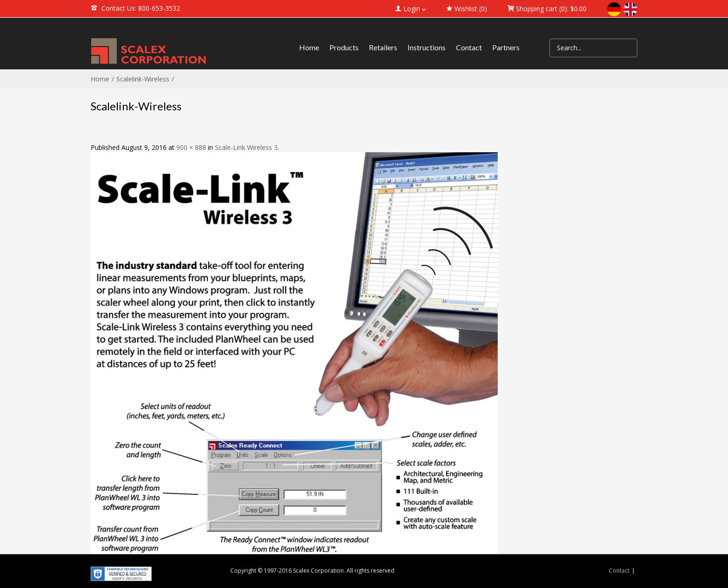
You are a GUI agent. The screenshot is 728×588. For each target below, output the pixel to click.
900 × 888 (191, 147)
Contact (619, 571)
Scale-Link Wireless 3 (246, 147)
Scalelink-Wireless (143, 79)
